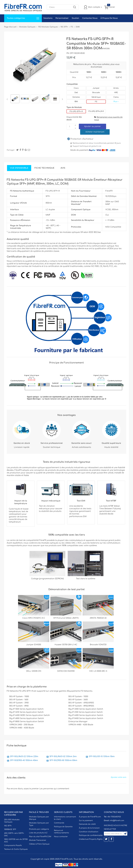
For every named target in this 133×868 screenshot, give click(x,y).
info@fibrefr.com (117, 821)
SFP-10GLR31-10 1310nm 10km (102, 756)
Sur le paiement (86, 821)
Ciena (116, 97)
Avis (63, 168)
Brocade (96, 93)
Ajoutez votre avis (119, 777)
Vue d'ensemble (19, 168)
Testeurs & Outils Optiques (16, 849)
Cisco (76, 88)
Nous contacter (61, 837)
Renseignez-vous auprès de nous (108, 118)
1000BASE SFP (10, 829)
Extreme (76, 97)
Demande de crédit (87, 824)
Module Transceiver (38, 840)
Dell (76, 93)
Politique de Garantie (63, 827)
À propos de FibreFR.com (90, 817)
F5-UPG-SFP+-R (76, 111)
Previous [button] (8, 99)
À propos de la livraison (89, 828)
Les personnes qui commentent (54, 789)
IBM (76, 102)
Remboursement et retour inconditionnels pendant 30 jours (97, 143)
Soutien (75, 18)
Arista (116, 88)
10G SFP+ (8, 826)
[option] (15, 99)
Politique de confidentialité (91, 835)
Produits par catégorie (39, 829)
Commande (59, 823)
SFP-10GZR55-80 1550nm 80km (63, 760)
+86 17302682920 (114, 817)
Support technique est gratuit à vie (87, 146)
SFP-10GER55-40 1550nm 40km (24, 760)
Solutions (48, 18)
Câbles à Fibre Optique (39, 844)
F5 (96, 102)
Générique (96, 97)
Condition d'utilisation (89, 832)
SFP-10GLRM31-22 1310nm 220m (24, 756)
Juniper (96, 88)
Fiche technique (44, 168)
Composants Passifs (13, 845)
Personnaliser (62, 18)
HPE (116, 93)
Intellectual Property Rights (91, 839)
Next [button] (62, 99)
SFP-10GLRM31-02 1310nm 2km (63, 756)
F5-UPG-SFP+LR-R (96, 111)
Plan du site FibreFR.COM (40, 837)
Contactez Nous (90, 18)
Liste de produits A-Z (38, 833)
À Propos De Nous (109, 18)
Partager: (11, 150)
